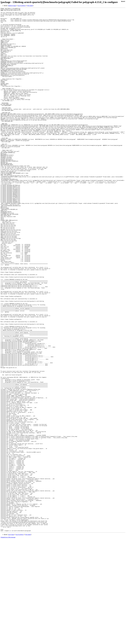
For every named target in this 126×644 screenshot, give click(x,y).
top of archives (22, 6)
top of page (11, 638)
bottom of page (12, 6)
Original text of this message (8, 641)
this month (30, 6)
